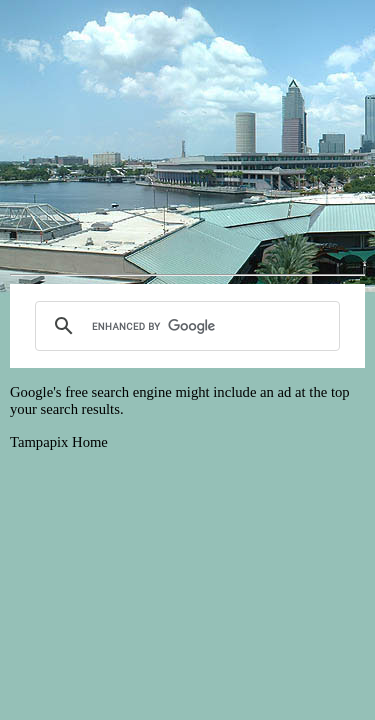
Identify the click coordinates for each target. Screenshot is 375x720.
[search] (184, 326)
